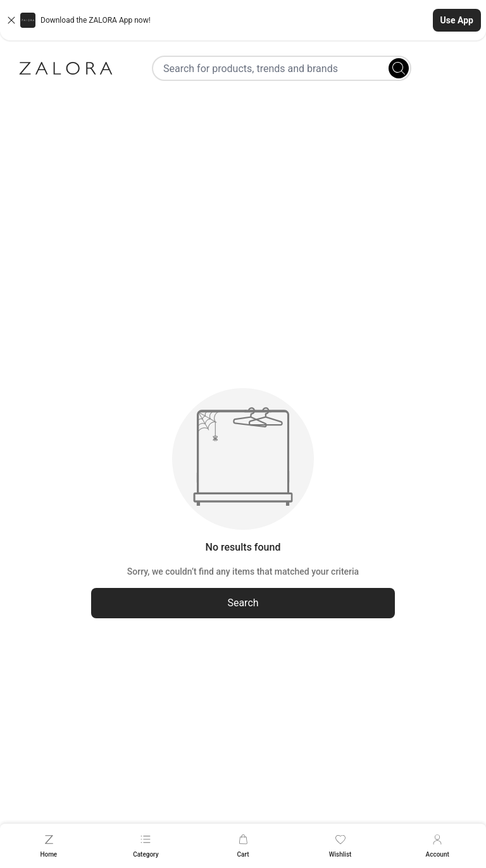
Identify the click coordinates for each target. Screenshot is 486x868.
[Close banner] (11, 20)
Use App (457, 20)
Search (243, 603)
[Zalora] (66, 68)
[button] (243, 20)
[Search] (399, 68)
